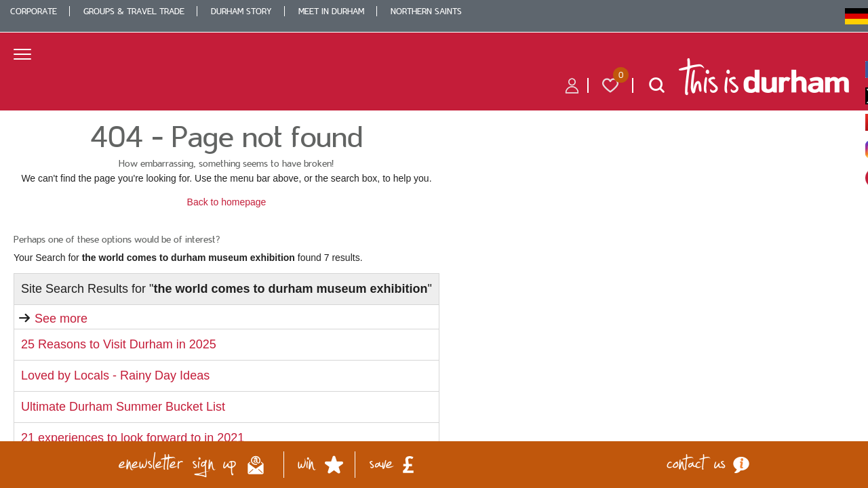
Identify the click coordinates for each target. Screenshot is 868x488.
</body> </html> (434, 244)
